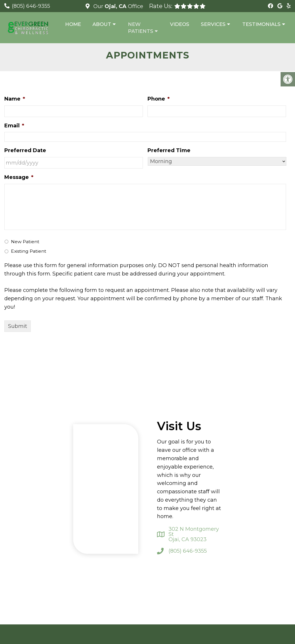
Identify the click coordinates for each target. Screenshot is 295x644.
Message (19, 177)
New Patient (25, 242)
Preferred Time (169, 150)
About (102, 24)
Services (213, 24)
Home (73, 24)
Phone (159, 99)
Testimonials (261, 24)
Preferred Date (25, 150)
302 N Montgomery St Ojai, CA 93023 (194, 534)
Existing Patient (29, 251)
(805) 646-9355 (31, 6)
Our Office (118, 6)
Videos (180, 24)
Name (15, 99)
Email (14, 126)
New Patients (141, 28)
